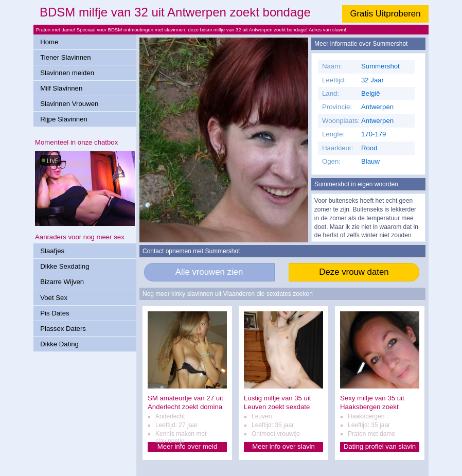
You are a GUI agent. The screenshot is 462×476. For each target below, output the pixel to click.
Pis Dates (55, 313)
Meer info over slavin (283, 446)
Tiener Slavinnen (65, 57)
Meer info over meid (188, 446)
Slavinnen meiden (67, 73)
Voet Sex (54, 298)
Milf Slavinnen (61, 88)
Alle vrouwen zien (209, 272)
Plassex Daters (63, 329)
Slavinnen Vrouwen (69, 104)
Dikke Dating (59, 344)
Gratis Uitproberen (385, 14)
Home (49, 42)
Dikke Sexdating (65, 266)
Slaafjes (52, 251)
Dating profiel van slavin (380, 446)
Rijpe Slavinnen (64, 119)
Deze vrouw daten (354, 272)
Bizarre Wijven (62, 282)
